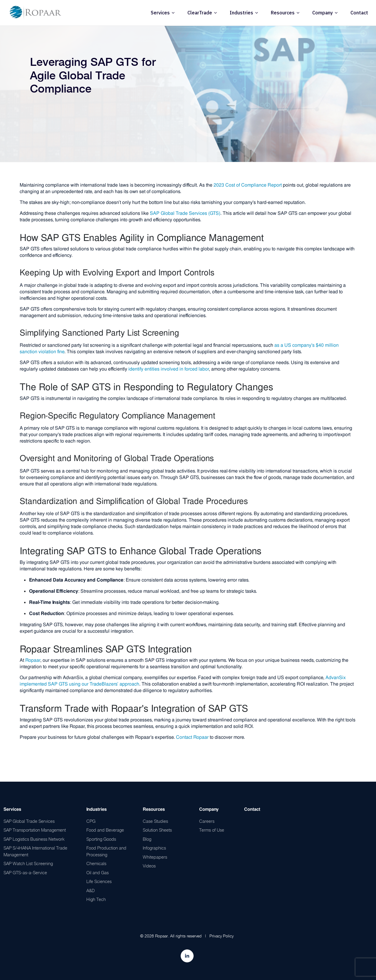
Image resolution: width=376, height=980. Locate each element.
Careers (207, 821)
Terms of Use (212, 830)
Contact (359, 13)
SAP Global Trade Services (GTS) (185, 213)
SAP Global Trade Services (29, 821)
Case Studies (155, 821)
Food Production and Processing (106, 851)
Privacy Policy (221, 936)
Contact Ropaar (192, 737)
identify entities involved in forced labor (169, 369)
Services (160, 13)
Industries (241, 13)
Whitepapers (155, 857)
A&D (90, 890)
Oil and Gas (98, 872)
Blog (147, 839)
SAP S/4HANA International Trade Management (35, 851)
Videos (149, 866)
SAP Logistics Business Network (34, 839)
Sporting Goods (101, 839)
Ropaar (33, 660)
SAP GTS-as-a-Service (25, 872)
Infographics (154, 848)
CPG (91, 821)
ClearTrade (200, 13)
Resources (283, 13)
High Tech (96, 899)
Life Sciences (99, 881)
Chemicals (96, 863)
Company (323, 13)
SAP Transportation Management (35, 830)
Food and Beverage (105, 830)
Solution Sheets (157, 830)
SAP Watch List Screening (28, 863)
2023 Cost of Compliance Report (248, 185)
